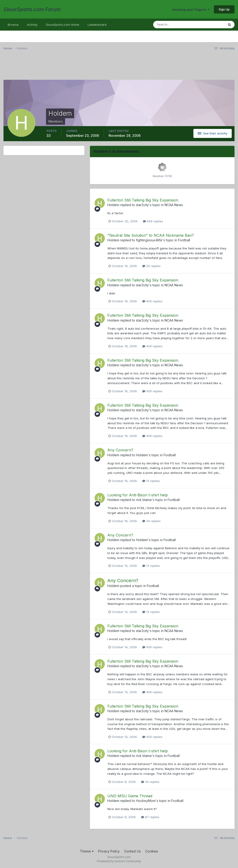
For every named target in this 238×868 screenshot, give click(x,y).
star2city (142, 205)
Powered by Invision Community (119, 861)
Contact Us (132, 851)
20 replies (151, 266)
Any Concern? (120, 450)
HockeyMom (146, 801)
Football (184, 240)
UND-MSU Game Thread (130, 796)
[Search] (174, 25)
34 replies (151, 521)
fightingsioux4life (149, 240)
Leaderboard (97, 25)
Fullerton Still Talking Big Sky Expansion (143, 200)
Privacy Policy (109, 851)
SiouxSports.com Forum (32, 9)
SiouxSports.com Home (63, 25)
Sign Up (224, 9)
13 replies (151, 481)
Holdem (113, 205)
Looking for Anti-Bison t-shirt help (138, 495)
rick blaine (144, 500)
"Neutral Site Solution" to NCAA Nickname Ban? (151, 235)
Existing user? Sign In (191, 10)
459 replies (153, 221)
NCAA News (174, 205)
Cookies (152, 851)
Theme (87, 851)
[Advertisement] (119, 68)
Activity (32, 25)
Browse (13, 25)
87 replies (150, 817)
